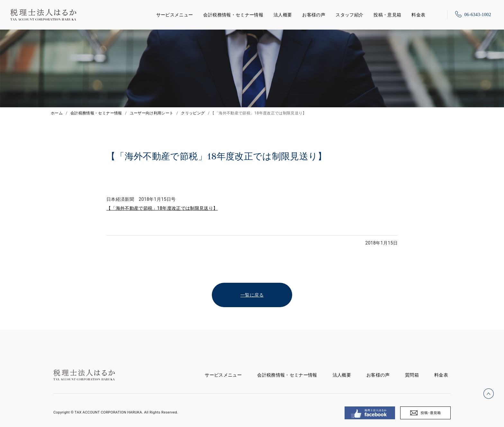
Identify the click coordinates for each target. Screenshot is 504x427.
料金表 (418, 15)
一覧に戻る (252, 295)
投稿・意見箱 (387, 15)
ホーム (57, 113)
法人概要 (283, 15)
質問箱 (412, 375)
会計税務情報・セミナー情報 (233, 15)
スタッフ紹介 (349, 15)
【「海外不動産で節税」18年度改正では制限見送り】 (162, 208)
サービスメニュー (175, 14)
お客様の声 (314, 15)
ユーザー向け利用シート (152, 113)
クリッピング (193, 113)
